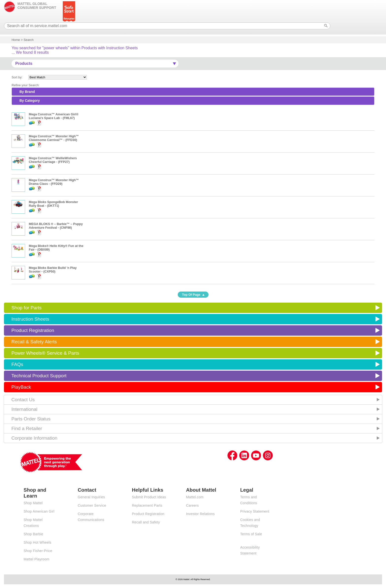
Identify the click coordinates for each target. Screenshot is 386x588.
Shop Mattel (33, 503)
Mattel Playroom (37, 559)
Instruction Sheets (30, 319)
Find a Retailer (27, 428)
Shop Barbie (33, 534)
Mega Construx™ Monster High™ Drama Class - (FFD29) (54, 182)
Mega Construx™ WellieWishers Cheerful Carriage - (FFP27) (53, 160)
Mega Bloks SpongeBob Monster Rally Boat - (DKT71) (53, 204)
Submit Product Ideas (149, 497)
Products (24, 63)
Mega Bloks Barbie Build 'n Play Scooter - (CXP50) (53, 270)
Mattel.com (195, 497)
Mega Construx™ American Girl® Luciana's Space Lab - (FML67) (54, 116)
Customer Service (92, 505)
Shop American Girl (39, 511)
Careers (193, 505)
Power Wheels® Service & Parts (45, 353)
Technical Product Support (39, 376)
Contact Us (23, 400)
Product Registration (33, 330)
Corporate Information (34, 438)
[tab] (193, 92)
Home (16, 40)
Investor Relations (201, 514)
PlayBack (21, 387)
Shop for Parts (26, 308)
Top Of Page (191, 295)
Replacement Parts (147, 505)
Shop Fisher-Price (38, 551)
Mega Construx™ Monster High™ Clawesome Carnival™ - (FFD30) (54, 138)
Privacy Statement (255, 511)
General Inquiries (91, 497)
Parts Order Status (31, 419)
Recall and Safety (146, 522)
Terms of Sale (251, 534)
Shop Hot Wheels (38, 542)
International (24, 409)
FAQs (17, 364)
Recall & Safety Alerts (34, 342)
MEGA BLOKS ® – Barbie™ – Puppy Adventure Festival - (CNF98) (56, 226)
